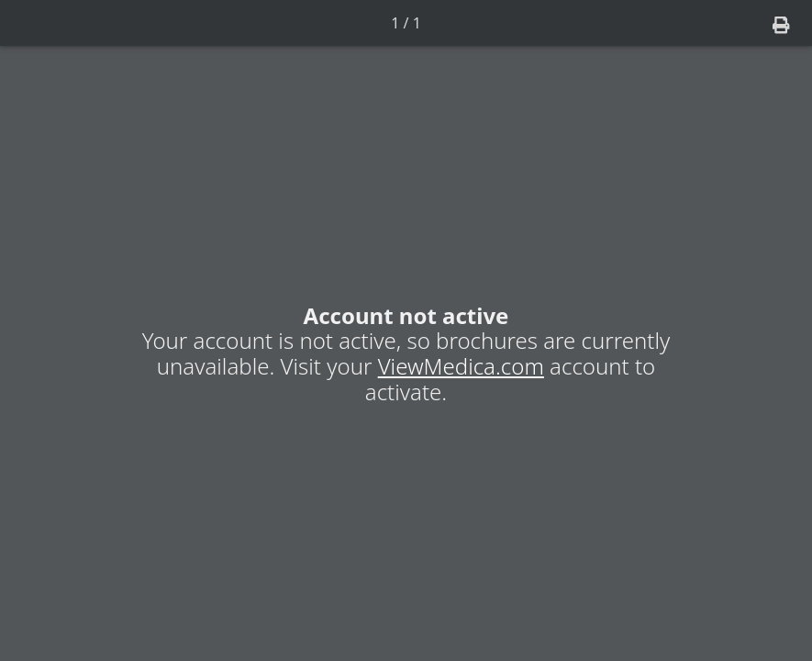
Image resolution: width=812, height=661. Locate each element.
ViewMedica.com (461, 366)
